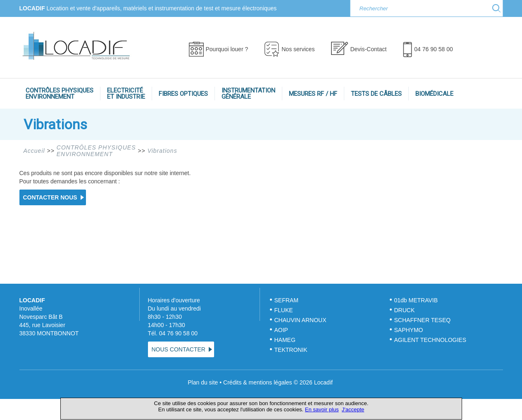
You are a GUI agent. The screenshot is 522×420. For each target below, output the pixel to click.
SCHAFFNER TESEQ (423, 320)
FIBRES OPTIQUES (183, 94)
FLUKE (284, 310)
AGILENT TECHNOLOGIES (430, 340)
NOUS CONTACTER (179, 349)
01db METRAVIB (416, 300)
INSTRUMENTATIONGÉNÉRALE (248, 94)
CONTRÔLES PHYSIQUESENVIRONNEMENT (60, 94)
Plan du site (203, 382)
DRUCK (405, 310)
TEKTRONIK (292, 350)
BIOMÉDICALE (434, 94)
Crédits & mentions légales (258, 382)
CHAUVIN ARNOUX (300, 320)
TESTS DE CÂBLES (376, 94)
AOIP (281, 330)
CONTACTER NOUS (50, 197)
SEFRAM (286, 300)
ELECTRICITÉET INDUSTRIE (126, 94)
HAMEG (285, 340)
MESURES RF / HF (313, 94)
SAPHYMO (409, 330)
